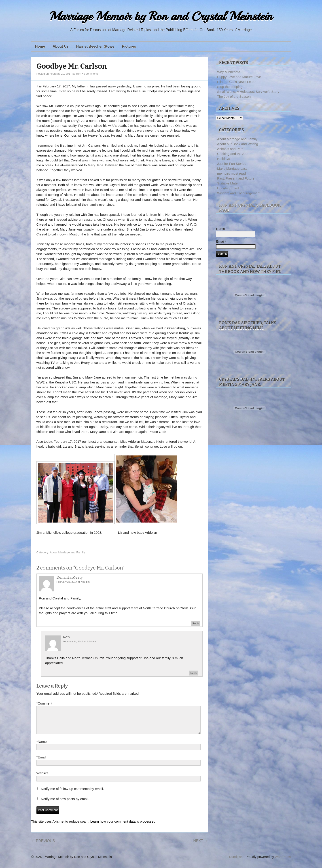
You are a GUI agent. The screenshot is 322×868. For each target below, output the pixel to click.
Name (42, 747)
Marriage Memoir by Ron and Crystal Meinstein (161, 16)
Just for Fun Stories (232, 164)
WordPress (283, 862)
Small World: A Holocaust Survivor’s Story (248, 92)
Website (42, 778)
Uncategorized (228, 188)
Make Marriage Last (232, 168)
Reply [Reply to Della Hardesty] (196, 623)
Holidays (224, 159)
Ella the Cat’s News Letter (236, 82)
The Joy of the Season (234, 96)
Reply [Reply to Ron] (194, 673)
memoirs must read (231, 173)
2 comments (91, 74)
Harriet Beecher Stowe (95, 46)
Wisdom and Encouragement (239, 193)
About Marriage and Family (67, 552)
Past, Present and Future (236, 178)
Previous (43, 846)
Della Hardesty (70, 577)
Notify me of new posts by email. (65, 804)
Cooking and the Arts (233, 154)
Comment (44, 703)
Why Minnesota (229, 72)
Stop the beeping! (230, 87)
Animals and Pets (230, 149)
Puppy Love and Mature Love (239, 77)
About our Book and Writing (238, 144)
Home (40, 46)
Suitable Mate (227, 183)
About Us (60, 46)
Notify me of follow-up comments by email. (72, 794)
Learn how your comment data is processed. (123, 827)
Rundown (236, 862)
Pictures (129, 46)
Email (41, 763)
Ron (78, 74)
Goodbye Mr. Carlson (72, 66)
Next (200, 846)
